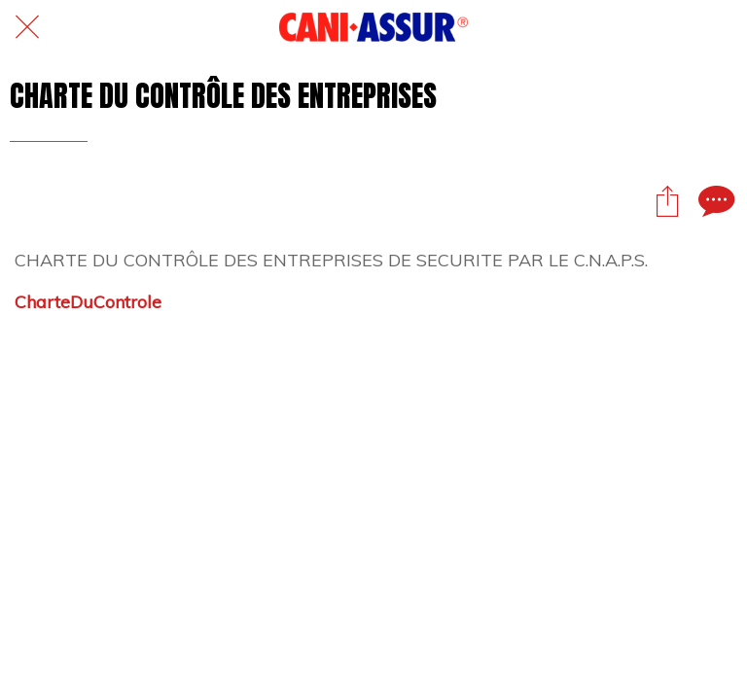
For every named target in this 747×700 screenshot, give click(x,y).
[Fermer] (27, 27)
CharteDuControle (88, 302)
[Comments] (714, 200)
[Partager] (667, 200)
